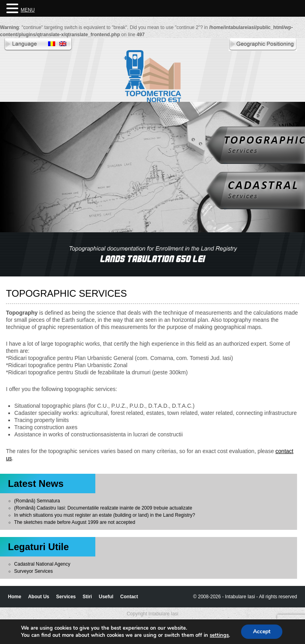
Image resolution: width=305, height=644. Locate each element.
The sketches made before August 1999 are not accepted (75, 522)
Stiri (87, 597)
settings (219, 635)
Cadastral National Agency (42, 564)
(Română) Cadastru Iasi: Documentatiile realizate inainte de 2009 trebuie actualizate (103, 508)
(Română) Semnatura (37, 501)
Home (14, 597)
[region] (152, 254)
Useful (106, 597)
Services (66, 597)
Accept (262, 631)
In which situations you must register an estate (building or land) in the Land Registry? (105, 515)
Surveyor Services (34, 571)
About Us (39, 597)
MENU (28, 10)
